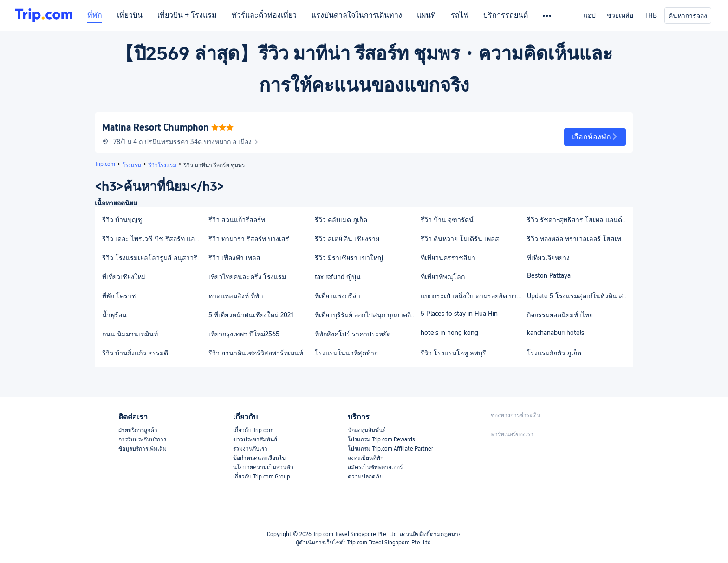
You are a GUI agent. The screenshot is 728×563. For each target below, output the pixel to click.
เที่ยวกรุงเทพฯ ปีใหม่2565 (244, 334)
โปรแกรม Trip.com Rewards (381, 439)
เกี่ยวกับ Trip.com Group (262, 477)
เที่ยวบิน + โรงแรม (187, 15)
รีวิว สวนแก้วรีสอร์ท (237, 220)
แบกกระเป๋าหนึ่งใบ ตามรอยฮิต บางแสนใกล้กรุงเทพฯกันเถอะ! (473, 296)
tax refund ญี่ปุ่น (338, 277)
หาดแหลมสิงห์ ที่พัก (236, 296)
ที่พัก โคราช (119, 296)
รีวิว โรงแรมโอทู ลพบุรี (453, 353)
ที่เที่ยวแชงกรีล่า (338, 296)
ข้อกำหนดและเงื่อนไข (259, 458)
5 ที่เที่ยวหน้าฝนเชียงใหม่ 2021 (251, 315)
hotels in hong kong (449, 333)
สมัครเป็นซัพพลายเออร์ (375, 467)
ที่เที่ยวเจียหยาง (548, 258)
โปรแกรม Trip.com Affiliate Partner (390, 449)
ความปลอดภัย (365, 477)
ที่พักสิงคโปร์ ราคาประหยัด (353, 334)
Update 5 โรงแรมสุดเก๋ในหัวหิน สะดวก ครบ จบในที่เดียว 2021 (580, 296)
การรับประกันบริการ (142, 439)
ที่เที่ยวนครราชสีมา (448, 258)
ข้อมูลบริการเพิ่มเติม (143, 449)
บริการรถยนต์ (506, 15)
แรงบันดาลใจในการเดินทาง (357, 15)
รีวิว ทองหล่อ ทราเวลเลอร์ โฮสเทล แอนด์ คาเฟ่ (580, 239)
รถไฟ (460, 15)
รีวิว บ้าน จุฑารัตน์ (447, 220)
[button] (595, 137)
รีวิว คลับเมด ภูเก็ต (341, 220)
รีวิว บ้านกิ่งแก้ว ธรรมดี (135, 353)
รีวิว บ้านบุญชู (122, 220)
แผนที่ (426, 15)
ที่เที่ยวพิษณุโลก (443, 277)
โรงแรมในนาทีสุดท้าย (346, 353)
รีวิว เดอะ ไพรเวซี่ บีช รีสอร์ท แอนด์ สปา (155, 239)
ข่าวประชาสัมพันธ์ (255, 439)
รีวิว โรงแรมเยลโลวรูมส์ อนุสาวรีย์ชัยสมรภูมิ (155, 258)
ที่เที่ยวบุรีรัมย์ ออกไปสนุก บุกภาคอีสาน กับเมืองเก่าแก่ (367, 315)
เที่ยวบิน (130, 15)
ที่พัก (95, 15)
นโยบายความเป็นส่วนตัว (263, 467)
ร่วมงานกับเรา (250, 449)
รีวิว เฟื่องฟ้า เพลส (234, 258)
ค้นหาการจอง (688, 16)
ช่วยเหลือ (620, 15)
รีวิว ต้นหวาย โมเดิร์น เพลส (460, 239)
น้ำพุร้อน (114, 315)
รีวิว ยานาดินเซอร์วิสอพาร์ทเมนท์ (256, 353)
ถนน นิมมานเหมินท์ (130, 334)
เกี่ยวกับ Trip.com (253, 430)
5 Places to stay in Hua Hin (459, 314)
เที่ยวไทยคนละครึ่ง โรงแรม (247, 277)
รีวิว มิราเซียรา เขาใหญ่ (349, 258)
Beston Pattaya (549, 275)
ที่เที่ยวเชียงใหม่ (124, 277)
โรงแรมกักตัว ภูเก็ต (554, 353)
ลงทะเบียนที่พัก (366, 458)
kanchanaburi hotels (556, 333)
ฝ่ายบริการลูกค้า (138, 430)
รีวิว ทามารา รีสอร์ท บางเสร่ (249, 239)
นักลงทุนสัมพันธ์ (367, 430)
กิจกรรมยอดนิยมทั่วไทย (560, 315)
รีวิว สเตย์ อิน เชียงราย (347, 239)
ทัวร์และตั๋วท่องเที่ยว (264, 15)
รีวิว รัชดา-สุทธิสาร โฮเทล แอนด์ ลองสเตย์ (580, 220)
